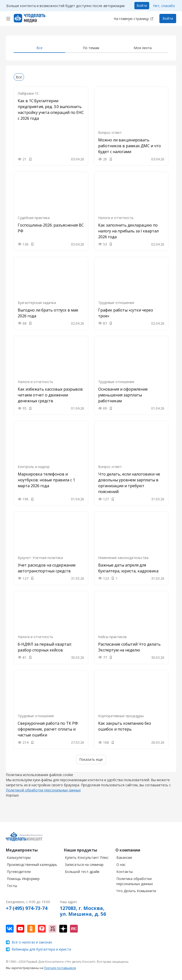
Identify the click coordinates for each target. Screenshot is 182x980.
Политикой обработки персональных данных (43, 795)
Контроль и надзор (34, 467)
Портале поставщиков (60, 968)
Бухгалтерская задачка (37, 303)
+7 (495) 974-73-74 (27, 908)
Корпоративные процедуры (121, 716)
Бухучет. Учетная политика (40, 558)
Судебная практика (34, 218)
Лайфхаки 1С (28, 93)
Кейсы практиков (112, 637)
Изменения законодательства (123, 558)
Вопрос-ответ (110, 133)
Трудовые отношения (116, 303)
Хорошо (12, 800)
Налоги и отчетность (116, 218)
